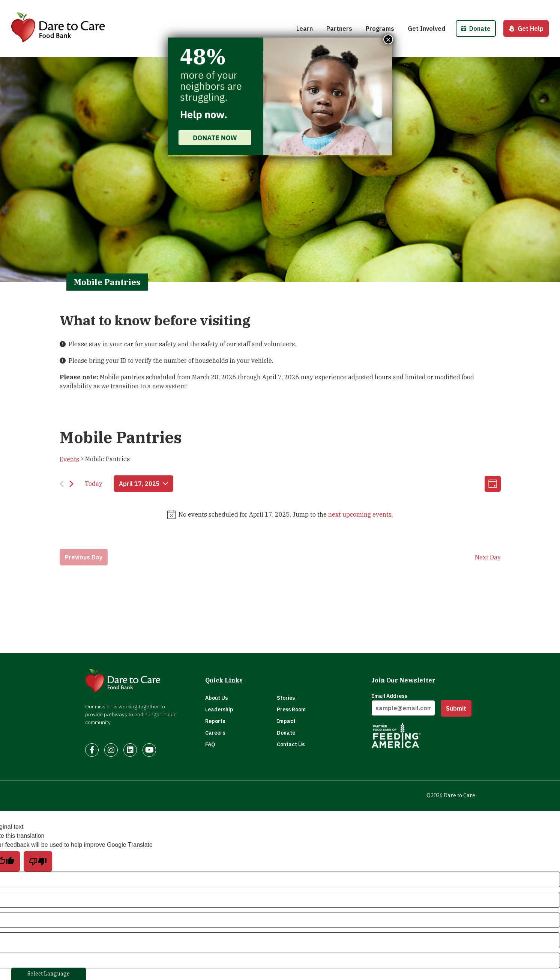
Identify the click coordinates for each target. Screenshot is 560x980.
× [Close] (388, 39)
